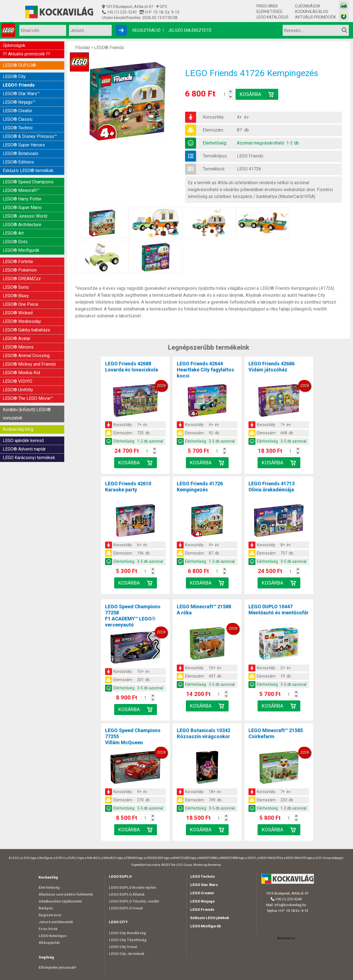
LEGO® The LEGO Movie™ (28, 398)
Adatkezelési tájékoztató (60, 901)
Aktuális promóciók (315, 17)
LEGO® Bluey (16, 296)
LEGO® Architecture (22, 225)
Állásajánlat (49, 943)
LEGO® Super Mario (22, 207)
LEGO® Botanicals (21, 153)
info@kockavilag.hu (290, 905)
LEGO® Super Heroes (24, 145)
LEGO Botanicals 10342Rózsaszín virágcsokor (204, 733)
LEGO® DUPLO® (19, 65)
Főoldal (82, 48)
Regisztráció (146, 30)
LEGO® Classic (18, 119)
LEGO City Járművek (127, 954)
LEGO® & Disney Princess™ (30, 136)
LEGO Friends (250, 156)
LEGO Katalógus (272, 17)
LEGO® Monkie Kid (21, 373)
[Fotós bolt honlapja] (344, 16)
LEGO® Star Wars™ (21, 94)
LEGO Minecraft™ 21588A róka (204, 610)
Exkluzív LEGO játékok (210, 918)
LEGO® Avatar (17, 338)
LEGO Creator (202, 893)
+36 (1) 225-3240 (121, 12)
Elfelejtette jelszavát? (58, 967)
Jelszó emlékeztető (190, 30)
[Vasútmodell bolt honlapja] (344, 6)
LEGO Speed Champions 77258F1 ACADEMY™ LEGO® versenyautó (133, 616)
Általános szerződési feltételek (66, 894)
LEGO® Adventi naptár (24, 449)
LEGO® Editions (18, 162)
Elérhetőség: (215, 143)
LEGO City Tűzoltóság (128, 940)
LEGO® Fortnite (18, 262)
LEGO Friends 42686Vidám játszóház (272, 367)
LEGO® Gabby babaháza (26, 330)
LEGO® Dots (15, 242)
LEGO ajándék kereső (23, 441)
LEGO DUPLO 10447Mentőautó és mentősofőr (279, 610)
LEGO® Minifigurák (21, 250)
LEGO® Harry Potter (22, 199)
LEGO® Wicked (18, 313)
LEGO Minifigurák (206, 926)
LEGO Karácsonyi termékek (29, 458)
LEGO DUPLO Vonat (126, 908)
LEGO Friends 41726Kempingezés (200, 487)
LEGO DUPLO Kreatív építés (133, 887)
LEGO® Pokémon (20, 270)
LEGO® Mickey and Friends (29, 364)
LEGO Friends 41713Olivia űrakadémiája (272, 487)
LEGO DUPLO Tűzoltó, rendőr (134, 901)
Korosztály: (214, 117)
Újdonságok (308, 6)
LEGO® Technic (18, 128)
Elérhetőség (269, 12)
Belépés (46, 908)
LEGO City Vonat (123, 947)
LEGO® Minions (18, 347)
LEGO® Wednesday (22, 321)
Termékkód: (214, 169)
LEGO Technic (203, 876)
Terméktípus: (215, 156)
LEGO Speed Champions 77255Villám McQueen (133, 736)
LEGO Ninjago (202, 901)
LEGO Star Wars (204, 885)
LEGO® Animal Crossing (26, 356)
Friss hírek (267, 6)
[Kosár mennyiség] (224, 94)
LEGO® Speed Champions (28, 182)
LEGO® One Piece (21, 304)
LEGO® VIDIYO (18, 381)
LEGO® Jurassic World (25, 216)
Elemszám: (213, 130)
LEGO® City (14, 77)
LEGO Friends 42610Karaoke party (128, 487)
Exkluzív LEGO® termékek (28, 171)
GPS (161, 7)
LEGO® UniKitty (18, 390)
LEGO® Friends (19, 85)
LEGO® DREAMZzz (22, 279)
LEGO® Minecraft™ (21, 190)
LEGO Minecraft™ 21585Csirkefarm (276, 733)
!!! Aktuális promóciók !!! (26, 54)
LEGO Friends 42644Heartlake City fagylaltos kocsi (205, 370)
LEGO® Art (13, 233)
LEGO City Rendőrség (127, 933)
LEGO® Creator (18, 111)
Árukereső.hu (286, 938)
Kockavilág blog (312, 12)
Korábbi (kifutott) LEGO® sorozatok (27, 414)
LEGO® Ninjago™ (19, 102)
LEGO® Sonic (16, 287)
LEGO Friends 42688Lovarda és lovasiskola (132, 367)
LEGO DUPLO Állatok (127, 894)
